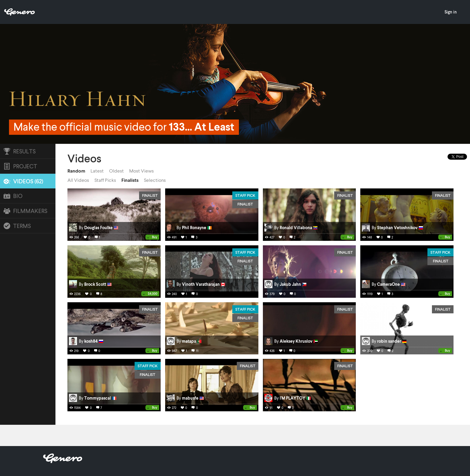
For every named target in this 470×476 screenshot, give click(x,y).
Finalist (150, 195)
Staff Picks (105, 180)
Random (76, 171)
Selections (155, 180)
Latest (97, 171)
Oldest (116, 171)
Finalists (130, 180)
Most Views (141, 171)
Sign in (451, 12)
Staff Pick (245, 195)
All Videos (78, 180)
